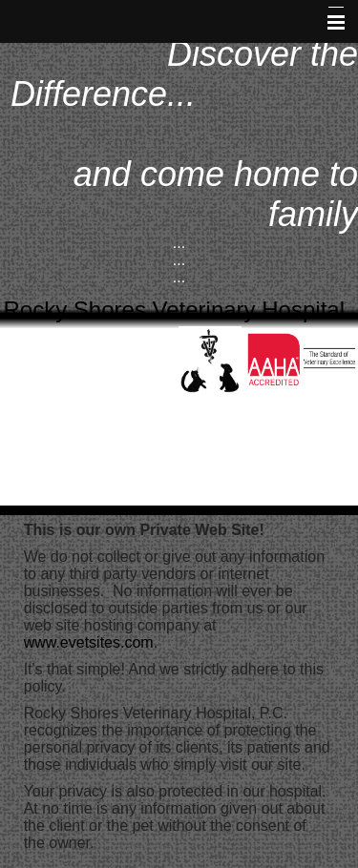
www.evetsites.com (89, 642)
